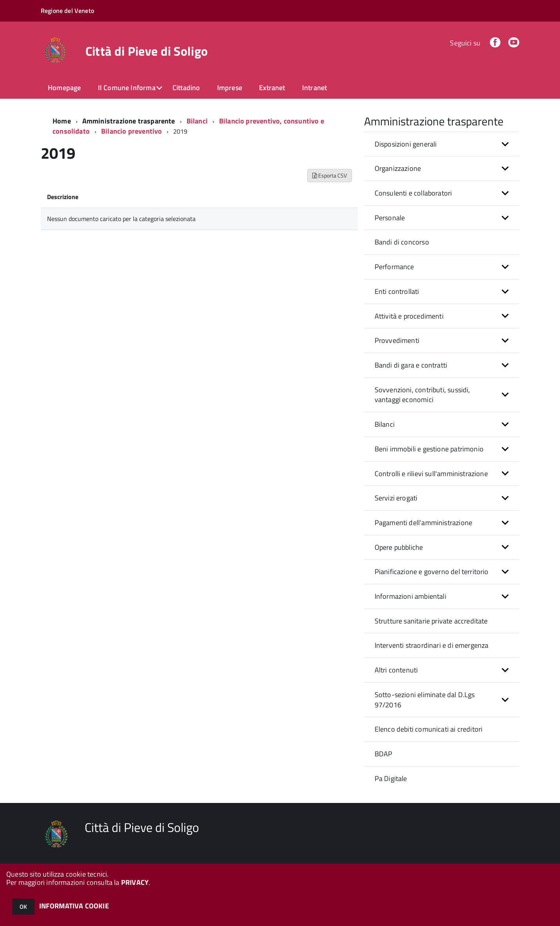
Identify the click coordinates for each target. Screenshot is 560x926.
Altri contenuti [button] (396, 670)
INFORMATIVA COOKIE (74, 906)
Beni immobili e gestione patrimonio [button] (429, 449)
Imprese (230, 88)
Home (62, 121)
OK (23, 907)
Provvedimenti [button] (397, 340)
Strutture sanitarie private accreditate (431, 621)
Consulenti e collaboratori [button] (413, 193)
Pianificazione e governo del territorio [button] (432, 572)
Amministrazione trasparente (129, 121)
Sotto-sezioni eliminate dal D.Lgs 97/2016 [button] (425, 700)
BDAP (384, 754)
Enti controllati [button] (397, 291)
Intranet (314, 88)
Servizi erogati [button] (396, 498)
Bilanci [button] (385, 424)
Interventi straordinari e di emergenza (432, 645)
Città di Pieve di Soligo (147, 51)
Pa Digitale (391, 778)
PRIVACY (135, 882)
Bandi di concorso (402, 242)
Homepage (64, 88)
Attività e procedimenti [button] (409, 316)
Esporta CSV (330, 175)
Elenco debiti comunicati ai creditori (429, 729)
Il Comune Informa (127, 88)
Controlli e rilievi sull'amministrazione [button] (431, 474)
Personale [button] (390, 218)
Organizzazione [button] (398, 168)
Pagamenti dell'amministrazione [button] (423, 523)
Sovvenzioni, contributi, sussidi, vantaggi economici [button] (422, 395)
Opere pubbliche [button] (399, 547)
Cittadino (186, 88)
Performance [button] (394, 267)
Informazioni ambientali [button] (410, 596)
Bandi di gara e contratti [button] (411, 365)
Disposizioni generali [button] (406, 144)
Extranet (272, 88)
